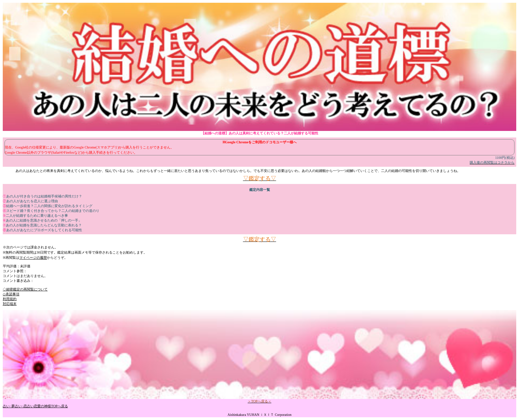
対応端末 (10, 304)
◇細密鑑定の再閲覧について (25, 289)
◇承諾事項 (11, 294)
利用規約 (10, 299)
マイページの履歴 (33, 258)
